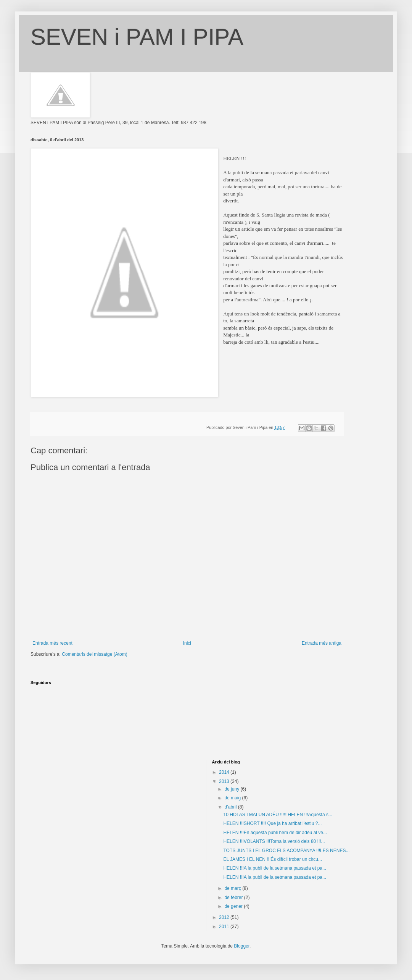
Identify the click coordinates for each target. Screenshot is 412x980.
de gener (234, 906)
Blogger (242, 946)
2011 (225, 927)
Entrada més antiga (322, 643)
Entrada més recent (52, 643)
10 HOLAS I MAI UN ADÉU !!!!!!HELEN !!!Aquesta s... (278, 815)
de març (233, 888)
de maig (233, 798)
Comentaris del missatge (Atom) (94, 654)
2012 (225, 917)
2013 (225, 781)
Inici (187, 643)
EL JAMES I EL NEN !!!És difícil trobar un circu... (273, 859)
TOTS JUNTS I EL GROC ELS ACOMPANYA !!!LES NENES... (286, 851)
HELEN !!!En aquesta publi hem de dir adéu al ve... (275, 833)
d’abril (231, 807)
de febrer (234, 898)
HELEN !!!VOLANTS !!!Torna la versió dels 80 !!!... (274, 841)
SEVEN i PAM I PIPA (137, 37)
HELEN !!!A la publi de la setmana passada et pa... (275, 868)
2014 (225, 772)
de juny (232, 789)
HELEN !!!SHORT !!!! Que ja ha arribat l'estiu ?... (272, 823)
